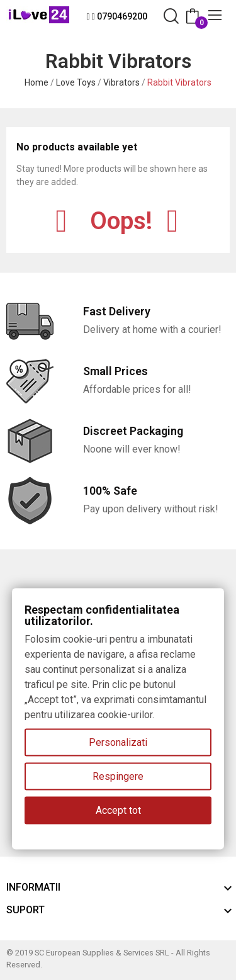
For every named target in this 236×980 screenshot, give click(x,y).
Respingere (118, 776)
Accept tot (118, 810)
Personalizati (118, 742)
